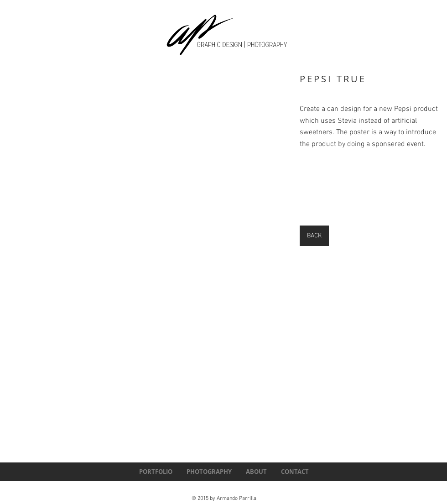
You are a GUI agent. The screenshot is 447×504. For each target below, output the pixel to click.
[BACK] (314, 236)
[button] (173, 162)
